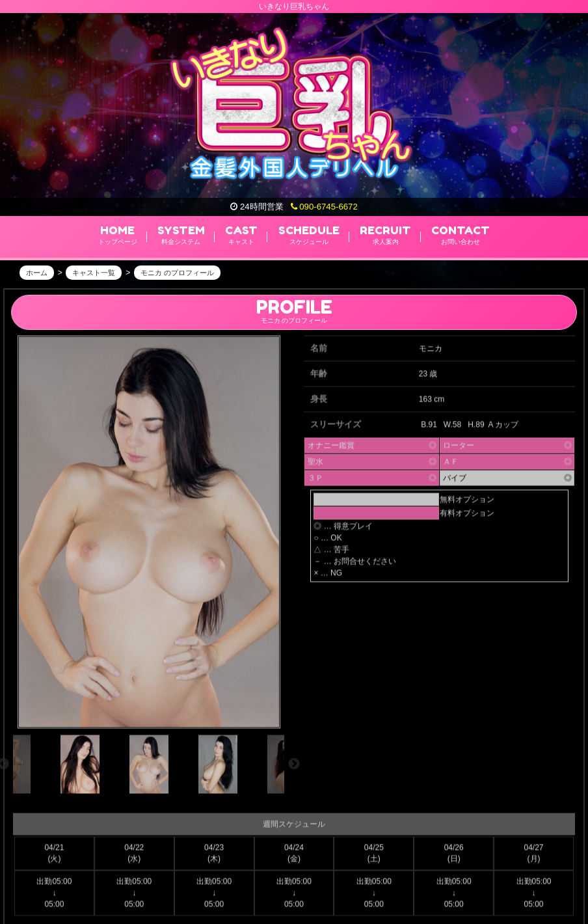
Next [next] (294, 768)
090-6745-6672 (324, 207)
